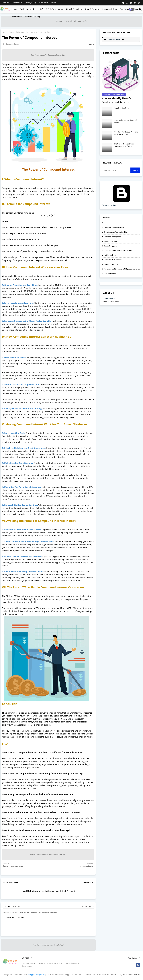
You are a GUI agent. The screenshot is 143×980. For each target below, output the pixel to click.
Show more (88, 882)
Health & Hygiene (74, 9)
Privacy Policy (31, 3)
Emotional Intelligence (112, 237)
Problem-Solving (110, 9)
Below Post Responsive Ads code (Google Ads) (48, 854)
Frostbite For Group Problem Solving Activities (126, 133)
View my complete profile (110, 301)
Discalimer (44, 3)
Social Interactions (29, 9)
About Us (7, 3)
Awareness (17, 17)
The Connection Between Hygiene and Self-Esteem (124, 145)
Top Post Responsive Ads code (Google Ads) (48, 55)
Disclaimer (128, 975)
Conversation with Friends (114, 227)
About (95, 975)
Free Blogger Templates (71, 975)
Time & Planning (92, 9)
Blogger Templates (36, 975)
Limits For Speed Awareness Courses (118, 250)
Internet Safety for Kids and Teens (125, 121)
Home (15, 9)
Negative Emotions (122, 108)
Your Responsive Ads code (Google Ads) (72, 21)
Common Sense (109, 298)
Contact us (18, 3)
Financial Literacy (32, 17)
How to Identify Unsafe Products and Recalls (116, 100)
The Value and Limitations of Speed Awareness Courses (122, 269)
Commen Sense (114, 39)
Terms (53, 3)
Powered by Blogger (122, 204)
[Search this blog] (116, 170)
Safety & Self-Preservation (52, 9)
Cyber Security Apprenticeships (116, 232)
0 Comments (88, 906)
